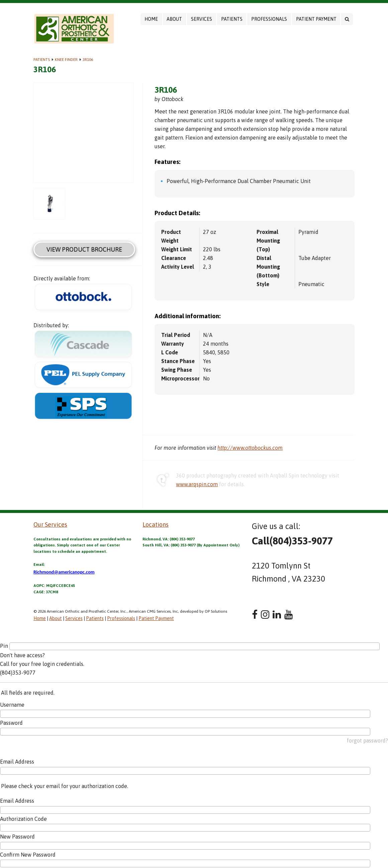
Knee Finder (66, 60)
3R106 (88, 60)
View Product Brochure (84, 249)
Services (202, 19)
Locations (156, 525)
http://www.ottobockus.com (250, 448)
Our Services (50, 525)
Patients (232, 19)
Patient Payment (316, 19)
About (174, 19)
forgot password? (367, 741)
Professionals (269, 19)
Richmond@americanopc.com (64, 572)
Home (151, 19)
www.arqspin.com (197, 484)
